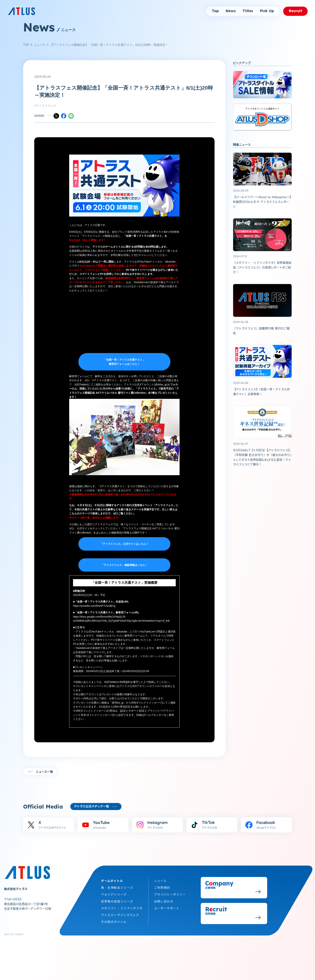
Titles (248, 11)
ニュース (40, 45)
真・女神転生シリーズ (117, 887)
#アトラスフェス (45, 106)
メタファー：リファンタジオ (122, 907)
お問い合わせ (164, 901)
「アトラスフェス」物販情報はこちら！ (124, 565)
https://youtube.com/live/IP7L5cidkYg (94, 606)
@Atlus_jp (161, 384)
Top (215, 11)
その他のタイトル (114, 921)
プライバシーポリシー (170, 894)
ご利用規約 (162, 887)
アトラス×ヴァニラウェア (120, 914)
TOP (26, 45)
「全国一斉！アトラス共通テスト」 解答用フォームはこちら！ (124, 362)
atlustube (170, 262)
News (231, 11)
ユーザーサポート (167, 907)
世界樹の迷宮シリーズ (117, 901)
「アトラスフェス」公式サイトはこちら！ (124, 544)
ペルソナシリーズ (114, 894)
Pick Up (267, 11)
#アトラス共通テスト (105, 380)
